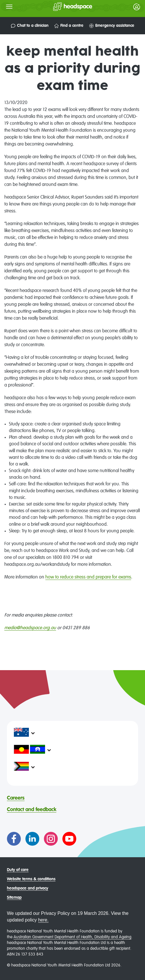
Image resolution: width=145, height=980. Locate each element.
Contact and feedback (32, 810)
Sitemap (14, 898)
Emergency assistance (112, 26)
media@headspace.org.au (30, 628)
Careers (16, 798)
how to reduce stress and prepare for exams (88, 577)
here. (43, 920)
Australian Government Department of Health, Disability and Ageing (72, 937)
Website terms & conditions (31, 879)
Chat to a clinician (30, 26)
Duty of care (18, 870)
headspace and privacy (28, 888)
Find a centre (69, 26)
